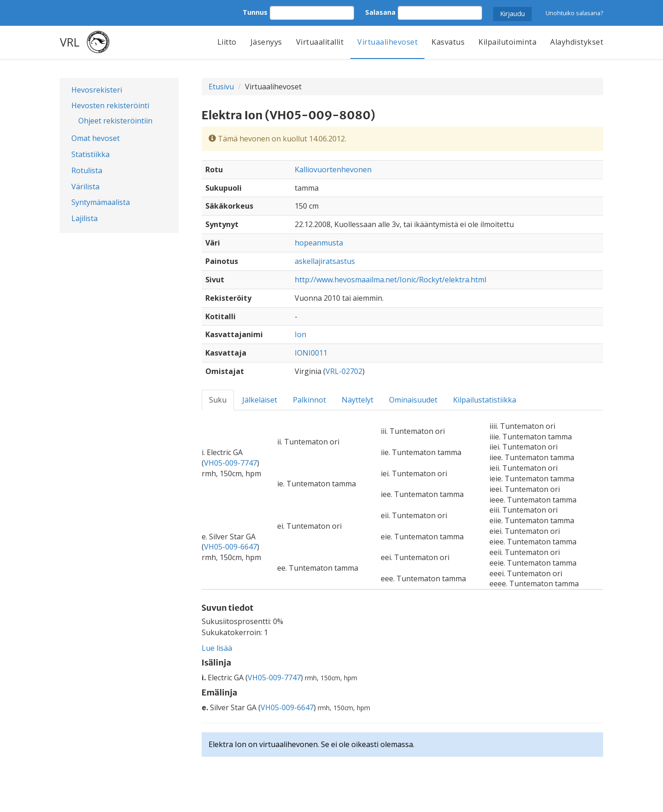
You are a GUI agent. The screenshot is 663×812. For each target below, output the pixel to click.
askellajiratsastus (325, 261)
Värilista (85, 187)
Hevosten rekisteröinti (110, 105)
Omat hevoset (96, 138)
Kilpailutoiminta (507, 42)
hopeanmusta (319, 243)
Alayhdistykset (577, 42)
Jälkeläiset (260, 400)
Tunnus (255, 12)
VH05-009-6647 (230, 547)
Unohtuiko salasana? (574, 13)
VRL (70, 42)
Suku (218, 400)
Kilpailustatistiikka (485, 400)
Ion (300, 334)
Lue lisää (217, 648)
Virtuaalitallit (320, 42)
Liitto (227, 42)
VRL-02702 (344, 371)
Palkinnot (309, 400)
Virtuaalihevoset (387, 42)
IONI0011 (311, 353)
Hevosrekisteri (97, 90)
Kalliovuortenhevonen (333, 169)
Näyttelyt (358, 400)
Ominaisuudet (413, 400)
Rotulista (87, 170)
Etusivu (221, 87)
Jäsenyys (266, 42)
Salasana (380, 12)
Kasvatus (448, 42)
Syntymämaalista (101, 202)
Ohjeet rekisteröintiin (115, 121)
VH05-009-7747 (230, 463)
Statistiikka (90, 154)
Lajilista (84, 218)
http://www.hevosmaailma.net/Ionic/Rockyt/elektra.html (390, 280)
